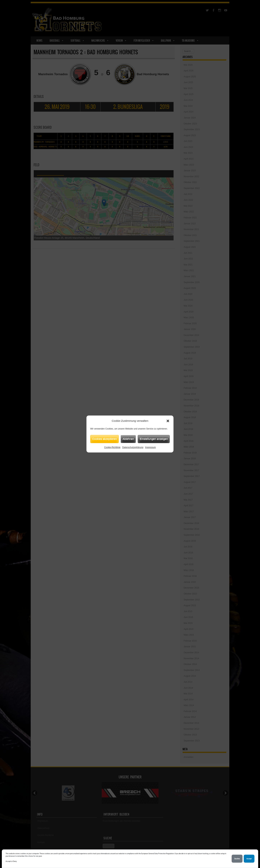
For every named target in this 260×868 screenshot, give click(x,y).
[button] (168, 421)
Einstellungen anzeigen (154, 439)
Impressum (150, 447)
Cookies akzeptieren (105, 439)
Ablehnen (128, 439)
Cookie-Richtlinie (112, 447)
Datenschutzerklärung (133, 447)
